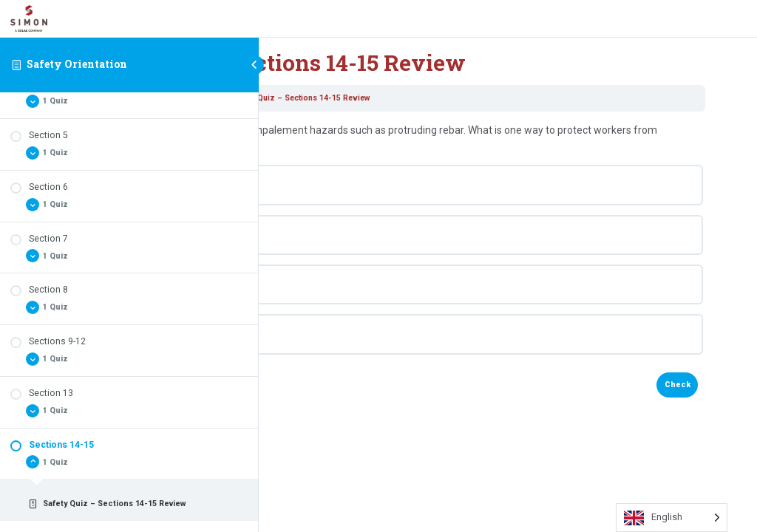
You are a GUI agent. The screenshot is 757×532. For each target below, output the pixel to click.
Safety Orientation (77, 64)
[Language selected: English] (672, 518)
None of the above (358, 334)
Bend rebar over (353, 185)
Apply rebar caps (354, 235)
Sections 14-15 (403, 98)
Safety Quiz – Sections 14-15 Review (509, 98)
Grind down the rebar (364, 284)
